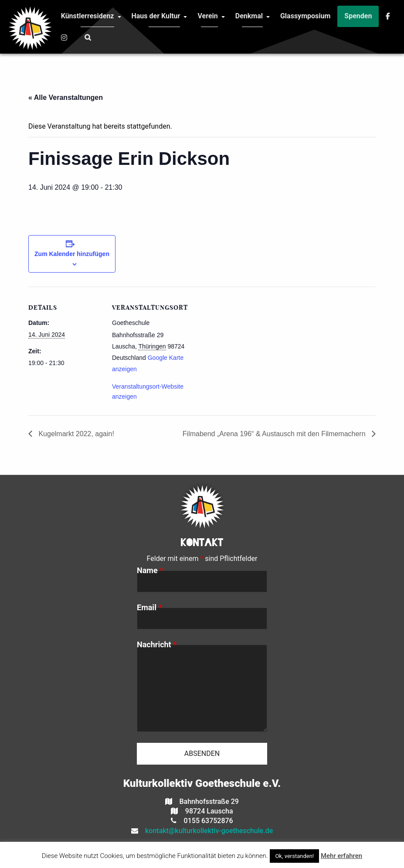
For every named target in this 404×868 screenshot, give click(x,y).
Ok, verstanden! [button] (294, 856)
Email (149, 608)
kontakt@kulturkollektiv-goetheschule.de (206, 831)
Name (150, 571)
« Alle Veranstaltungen (66, 97)
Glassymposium (305, 16)
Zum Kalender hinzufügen (72, 254)
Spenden (358, 16)
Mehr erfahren (341, 856)
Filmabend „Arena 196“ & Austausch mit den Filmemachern (275, 434)
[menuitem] (88, 16)
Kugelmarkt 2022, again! (75, 434)
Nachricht (157, 645)
